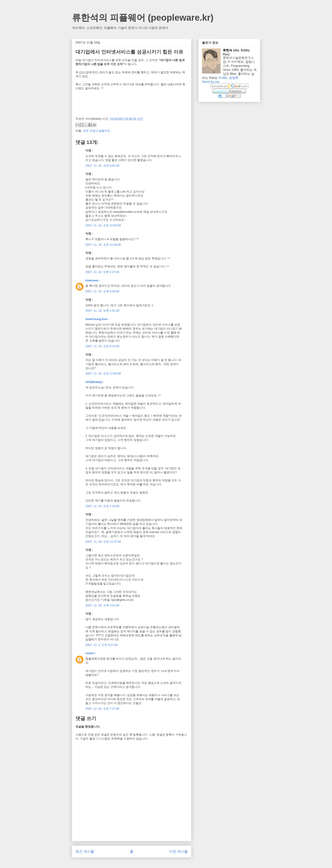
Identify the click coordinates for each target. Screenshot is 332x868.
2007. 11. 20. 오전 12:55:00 (103, 373)
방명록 (234, 78)
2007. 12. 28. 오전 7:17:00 (102, 709)
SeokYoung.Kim (96, 319)
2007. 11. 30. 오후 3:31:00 (102, 605)
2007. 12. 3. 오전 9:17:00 (102, 645)
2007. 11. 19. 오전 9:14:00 (102, 346)
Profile (223, 78)
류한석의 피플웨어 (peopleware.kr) (143, 18)
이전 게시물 (178, 851)
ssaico (90, 653)
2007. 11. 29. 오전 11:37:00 (103, 542)
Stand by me (211, 82)
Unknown (92, 280)
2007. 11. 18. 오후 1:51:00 (102, 311)
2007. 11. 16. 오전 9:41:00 (102, 166)
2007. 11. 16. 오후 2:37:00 (102, 272)
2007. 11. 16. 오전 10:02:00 (103, 225)
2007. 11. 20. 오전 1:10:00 (102, 506)
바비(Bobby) (94, 382)
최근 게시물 (85, 851)
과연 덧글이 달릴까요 (97, 131)
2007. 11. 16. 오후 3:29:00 (102, 291)
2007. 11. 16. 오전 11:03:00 (103, 245)
